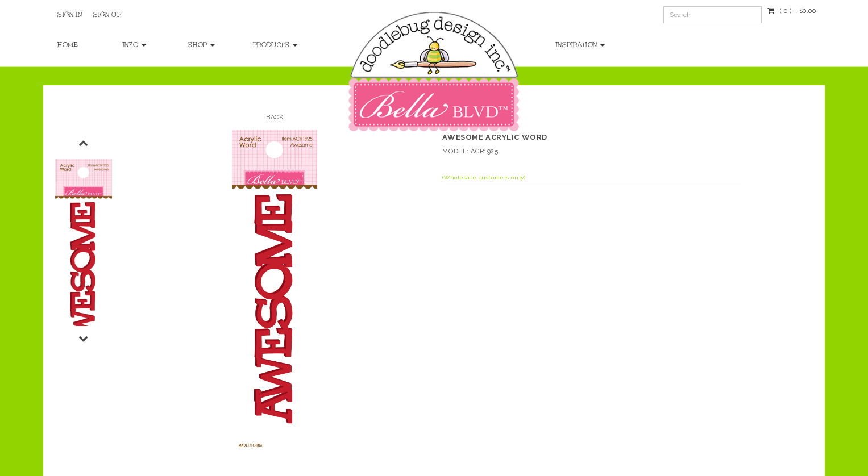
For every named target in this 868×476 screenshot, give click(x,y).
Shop (201, 45)
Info (134, 45)
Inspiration (581, 45)
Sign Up (107, 15)
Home (68, 45)
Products (274, 45)
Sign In (70, 15)
